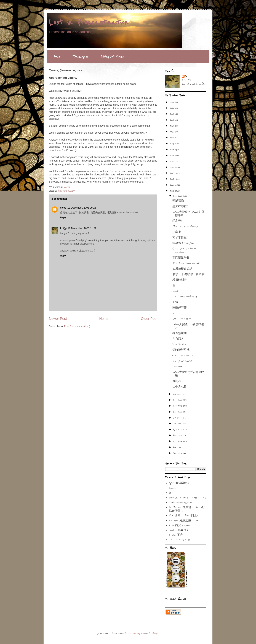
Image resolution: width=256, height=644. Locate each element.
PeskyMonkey (134, 634)
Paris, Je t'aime (180, 344)
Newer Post (58, 319)
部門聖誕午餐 (181, 258)
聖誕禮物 (178, 201)
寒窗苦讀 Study (66, 191)
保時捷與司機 (181, 350)
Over (174, 313)
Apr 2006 (178, 435)
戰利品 (177, 381)
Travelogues (81, 57)
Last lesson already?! (183, 356)
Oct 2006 (178, 400)
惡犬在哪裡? (180, 206)
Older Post (149, 319)
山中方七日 (180, 387)
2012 (172, 155)
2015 (172, 138)
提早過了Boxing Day (183, 243)
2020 (173, 108)
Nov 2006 (178, 394)
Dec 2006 (178, 196)
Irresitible (177, 367)
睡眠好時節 (180, 308)
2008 (173, 179)
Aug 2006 (178, 412)
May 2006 (178, 430)
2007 (173, 185)
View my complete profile (193, 84)
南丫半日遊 (180, 238)
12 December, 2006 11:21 (82, 228)
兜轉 (175, 302)
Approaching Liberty (182, 319)
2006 (172, 191)
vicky (63, 208)
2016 (172, 132)
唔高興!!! (178, 221)
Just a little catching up (185, 297)
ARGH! (175, 291)
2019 (173, 114)
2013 (172, 150)
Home (57, 57)
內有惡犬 (178, 339)
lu (61, 228)
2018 (173, 120)
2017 (172, 126)
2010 (172, 167)
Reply (63, 217)
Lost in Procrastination (89, 23)
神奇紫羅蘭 (180, 333)
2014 (172, 144)
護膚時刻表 (180, 280)
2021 (172, 102)
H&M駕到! (177, 232)
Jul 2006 (178, 418)
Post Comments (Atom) (77, 326)
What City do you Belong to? (186, 227)
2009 (173, 173)
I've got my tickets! (182, 361)
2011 (172, 161)
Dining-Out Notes (112, 57)
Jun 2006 (178, 424)
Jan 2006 (178, 453)
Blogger (156, 634)
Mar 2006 (178, 441)
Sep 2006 (178, 406)
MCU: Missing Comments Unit (186, 263)
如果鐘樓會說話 (182, 269)
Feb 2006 (178, 447)
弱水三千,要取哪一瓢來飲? (189, 274)
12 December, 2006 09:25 (82, 208)
